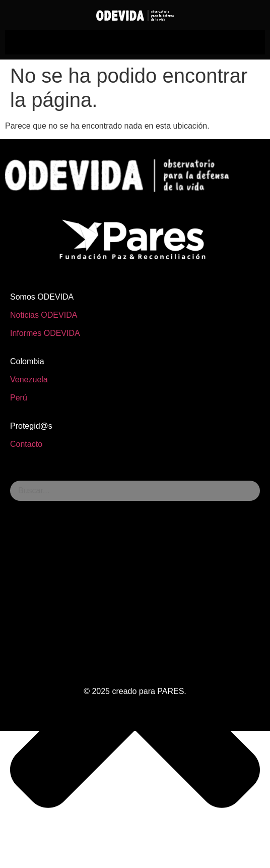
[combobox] (135, 491)
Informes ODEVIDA (45, 333)
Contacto (26, 444)
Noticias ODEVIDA (44, 315)
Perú (19, 398)
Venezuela (29, 380)
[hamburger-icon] (135, 42)
